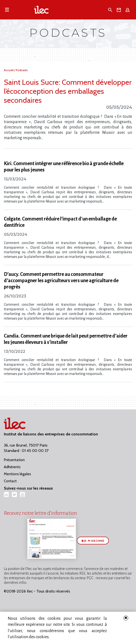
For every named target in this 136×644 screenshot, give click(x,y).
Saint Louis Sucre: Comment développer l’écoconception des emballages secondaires (68, 91)
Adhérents (12, 467)
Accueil (9, 70)
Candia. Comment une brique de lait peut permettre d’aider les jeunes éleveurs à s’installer (66, 339)
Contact (10, 481)
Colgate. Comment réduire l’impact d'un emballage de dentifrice (60, 222)
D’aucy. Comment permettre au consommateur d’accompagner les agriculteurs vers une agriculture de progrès (61, 280)
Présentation (14, 460)
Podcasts (22, 70)
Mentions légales (17, 474)
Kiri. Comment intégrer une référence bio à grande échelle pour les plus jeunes (64, 167)
